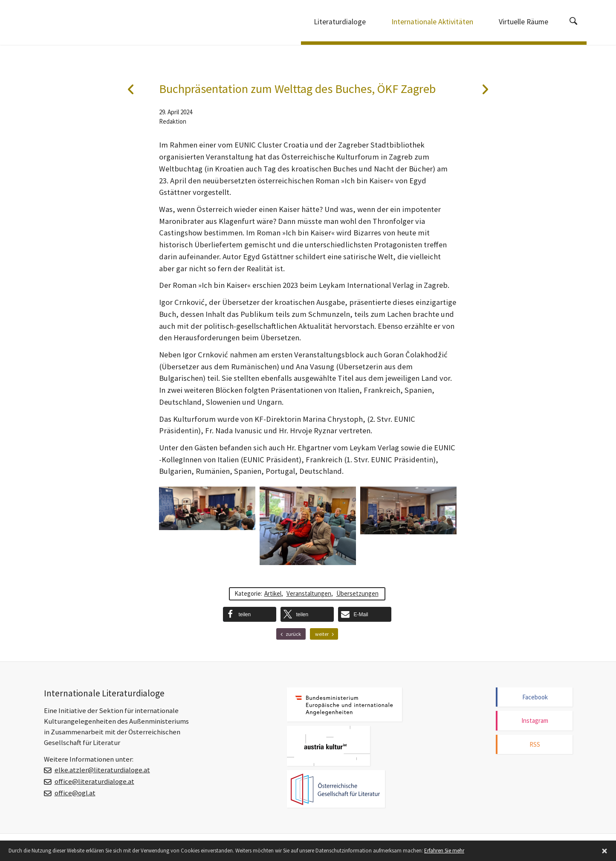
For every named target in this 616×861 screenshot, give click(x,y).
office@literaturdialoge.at (94, 781)
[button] (250, 614)
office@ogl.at (75, 793)
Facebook (535, 697)
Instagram (535, 720)
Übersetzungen (357, 593)
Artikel (273, 593)
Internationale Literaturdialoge (89, 23)
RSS (535, 744)
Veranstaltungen (309, 593)
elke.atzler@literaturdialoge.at (102, 770)
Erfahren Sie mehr (444, 851)
